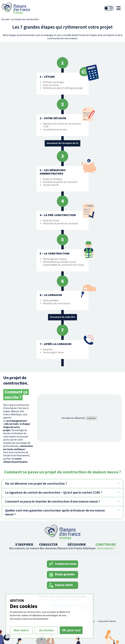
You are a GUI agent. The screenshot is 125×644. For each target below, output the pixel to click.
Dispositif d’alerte (107, 621)
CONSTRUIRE (106, 546)
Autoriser (91, 418)
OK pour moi (71, 630)
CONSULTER (48, 546)
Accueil (5, 19)
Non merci (21, 630)
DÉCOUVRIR (76, 546)
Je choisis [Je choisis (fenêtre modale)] (46, 630)
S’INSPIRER (24, 546)
